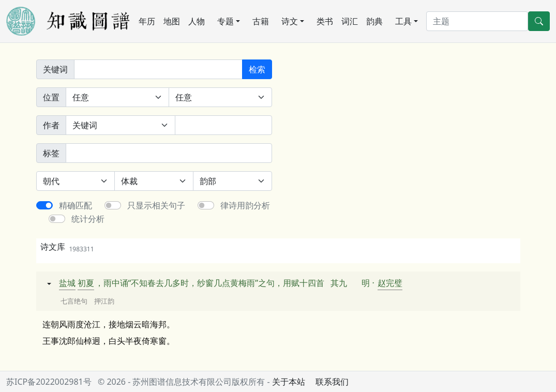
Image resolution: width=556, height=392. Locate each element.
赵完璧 (390, 283)
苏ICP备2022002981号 (49, 382)
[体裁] (154, 181)
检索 (257, 69)
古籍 (261, 21)
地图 (172, 21)
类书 (325, 21)
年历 (147, 21)
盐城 (67, 283)
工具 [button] (403, 21)
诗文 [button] (290, 21)
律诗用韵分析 (245, 205)
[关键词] (158, 69)
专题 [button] (226, 21)
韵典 (374, 21)
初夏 (86, 283)
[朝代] (76, 181)
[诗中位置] (117, 97)
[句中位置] (220, 97)
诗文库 (67, 247)
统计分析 (88, 219)
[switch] (44, 205)
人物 (197, 21)
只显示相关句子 (156, 205)
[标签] (169, 153)
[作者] (223, 125)
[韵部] (232, 181)
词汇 (350, 21)
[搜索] (477, 21)
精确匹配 (76, 205)
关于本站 (289, 382)
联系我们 (332, 382)
